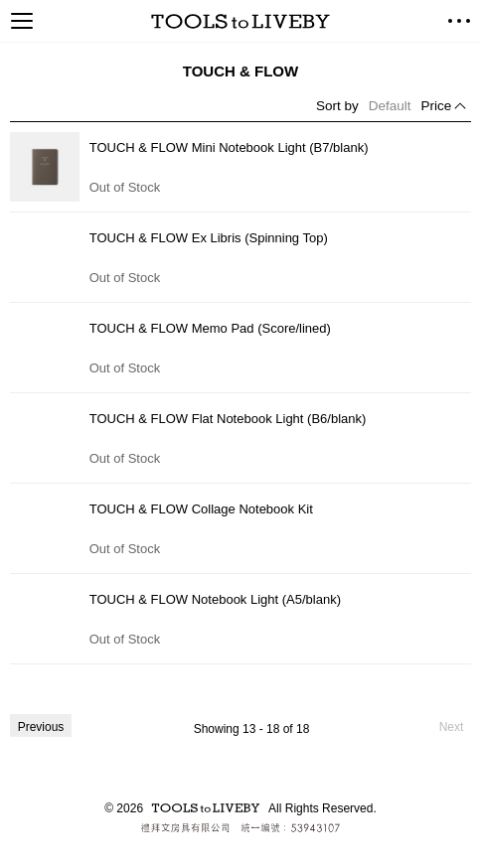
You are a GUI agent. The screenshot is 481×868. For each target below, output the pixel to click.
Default (390, 106)
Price (437, 106)
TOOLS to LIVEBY (240, 21)
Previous (41, 727)
